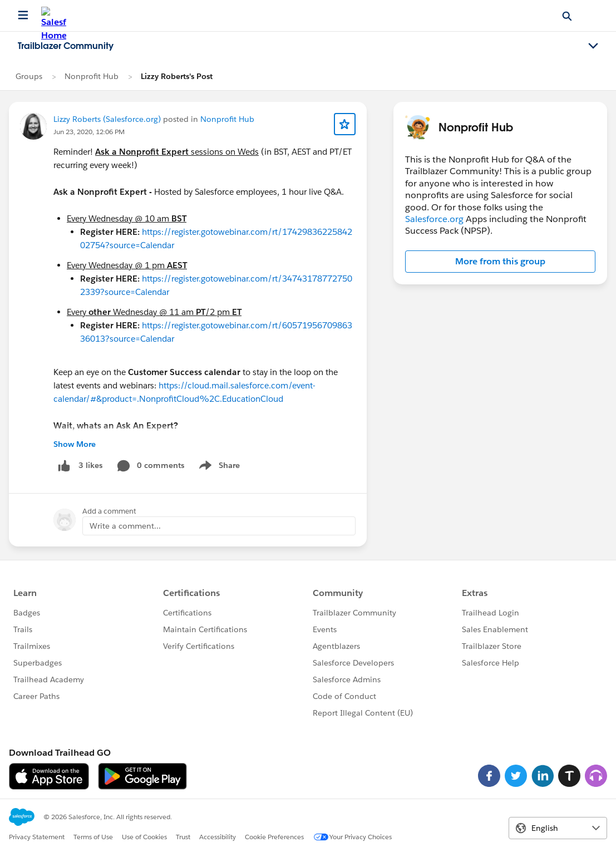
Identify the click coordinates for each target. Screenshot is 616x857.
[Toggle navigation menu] (593, 46)
